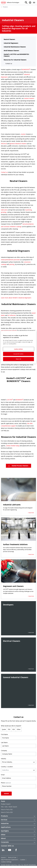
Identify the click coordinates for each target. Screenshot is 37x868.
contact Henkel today (13, 446)
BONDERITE (26, 70)
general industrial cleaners (18, 144)
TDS (9, 729)
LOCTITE (10, 400)
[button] (26, 3)
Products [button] (18, 816)
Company (4, 751)
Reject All (19, 359)
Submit (6, 794)
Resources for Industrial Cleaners (15, 60)
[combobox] (18, 762)
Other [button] (18, 835)
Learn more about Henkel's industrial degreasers (16, 298)
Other (19, 729)
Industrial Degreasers (11, 43)
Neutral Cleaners (9, 39)
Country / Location (7, 767)
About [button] (18, 839)
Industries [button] (18, 824)
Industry (3, 759)
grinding (4, 212)
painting (12, 264)
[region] (18, 347)
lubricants (4, 210)
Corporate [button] (18, 842)
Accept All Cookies (18, 354)
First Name (4, 734)
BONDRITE (20, 400)
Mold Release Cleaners (11, 51)
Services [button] (18, 820)
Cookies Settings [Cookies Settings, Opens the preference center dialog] (18, 349)
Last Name (4, 742)
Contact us (9, 64)
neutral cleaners (29, 98)
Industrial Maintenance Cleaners (15, 47)
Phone (6, 783)
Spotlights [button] (18, 831)
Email (3, 775)
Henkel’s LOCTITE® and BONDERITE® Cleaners (16, 55)
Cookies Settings (6, 862)
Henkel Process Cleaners (18, 466)
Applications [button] (18, 827)
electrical (4, 144)
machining (28, 210)
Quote (4, 729)
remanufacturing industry (9, 331)
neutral (23, 134)
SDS (14, 729)
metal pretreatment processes (10, 260)
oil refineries (12, 315)
